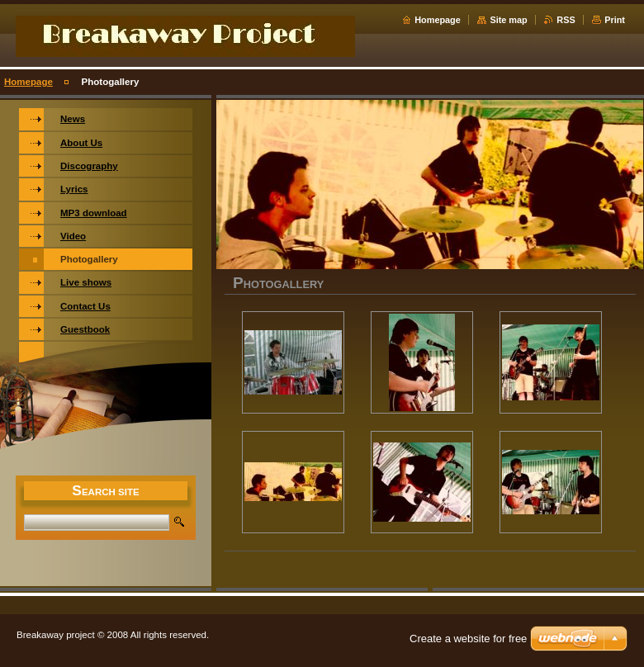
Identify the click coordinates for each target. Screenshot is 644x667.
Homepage (438, 20)
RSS (566, 20)
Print (615, 20)
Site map (508, 20)
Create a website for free (468, 639)
